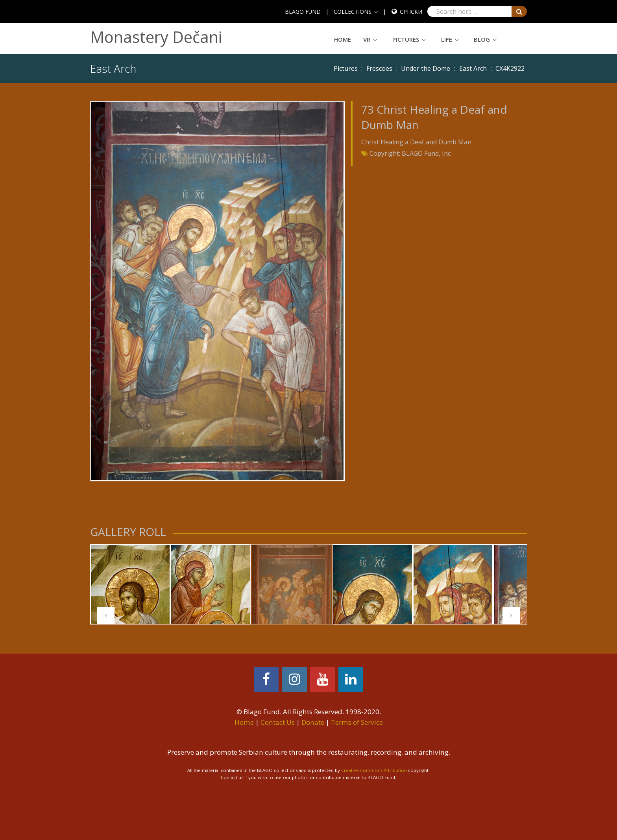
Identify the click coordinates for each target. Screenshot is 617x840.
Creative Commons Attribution (374, 770)
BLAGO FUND (303, 12)
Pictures (406, 39)
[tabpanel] (130, 584)
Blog (482, 39)
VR (367, 39)
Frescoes (379, 68)
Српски (411, 12)
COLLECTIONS (353, 12)
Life (447, 39)
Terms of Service (357, 722)
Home (343, 39)
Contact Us (278, 722)
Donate (313, 722)
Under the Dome (426, 68)
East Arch (473, 68)
